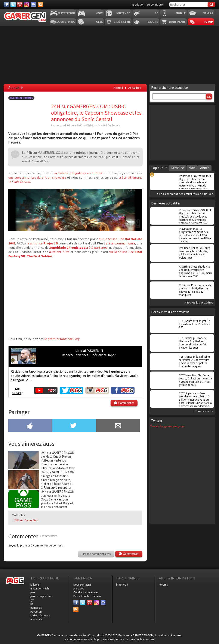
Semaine (178, 168)
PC (156, 13)
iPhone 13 (122, 585)
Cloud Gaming (65, 22)
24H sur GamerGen (26, 520)
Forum (209, 22)
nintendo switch (40, 588)
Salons (153, 22)
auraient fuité (59, 252)
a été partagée (78, 247)
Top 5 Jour (159, 168)
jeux (33, 592)
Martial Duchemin (109, 125)
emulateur (36, 619)
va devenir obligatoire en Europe (78, 173)
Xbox (99, 13)
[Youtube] (20, 4)
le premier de (62, 339)
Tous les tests (204, 411)
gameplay (36, 608)
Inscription (138, 4)
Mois (192, 168)
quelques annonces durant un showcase (37, 177)
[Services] (40, 4)
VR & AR (208, 13)
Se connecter (155, 4)
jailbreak (35, 585)
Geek (99, 22)
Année (205, 168)
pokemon (36, 612)
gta (32, 600)
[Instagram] (27, 4)
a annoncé (43, 243)
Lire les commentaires (96, 554)
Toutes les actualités (200, 302)
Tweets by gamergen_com (167, 426)
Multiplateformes (21, 98)
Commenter (126, 403)
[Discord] (34, 4)
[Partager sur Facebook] (30, 426)
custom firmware (40, 615)
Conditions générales (86, 592)
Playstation (66, 13)
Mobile (181, 13)
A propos (79, 588)
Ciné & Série (122, 22)
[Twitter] (13, 4)
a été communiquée (120, 243)
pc (32, 604)
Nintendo (123, 13)
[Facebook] (6, 4)
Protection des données (87, 596)
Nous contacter (82, 585)
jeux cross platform (41, 596)
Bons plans (177, 22)
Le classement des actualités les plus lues (186, 194)
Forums (163, 585)
